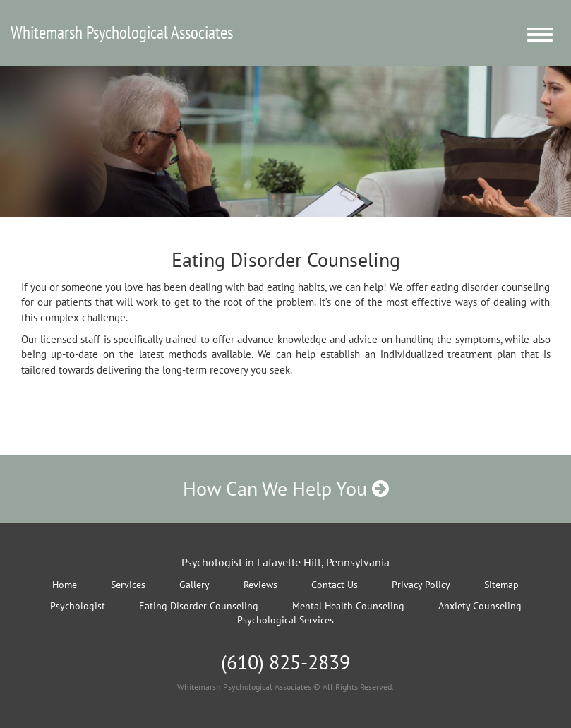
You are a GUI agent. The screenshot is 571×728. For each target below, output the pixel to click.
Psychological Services (285, 620)
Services (128, 585)
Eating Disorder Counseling (199, 606)
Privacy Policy (421, 585)
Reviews (260, 585)
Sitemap (501, 585)
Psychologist (78, 606)
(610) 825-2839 (285, 662)
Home (65, 585)
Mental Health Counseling (348, 606)
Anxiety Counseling (480, 606)
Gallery (194, 585)
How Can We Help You (286, 488)
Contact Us (335, 585)
